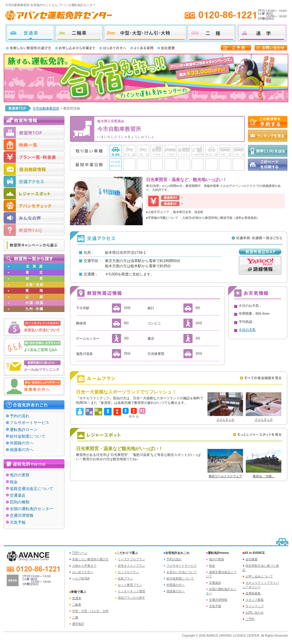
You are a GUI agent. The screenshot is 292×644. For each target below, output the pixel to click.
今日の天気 (247, 330)
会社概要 (252, 559)
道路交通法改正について (31, 489)
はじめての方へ (83, 572)
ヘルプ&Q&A (81, 578)
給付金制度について (28, 436)
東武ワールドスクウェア (225, 476)
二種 (211, 33)
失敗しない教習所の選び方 (90, 559)
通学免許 (78, 624)
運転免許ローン (24, 430)
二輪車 (79, 33)
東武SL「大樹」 (264, 476)
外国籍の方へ (22, 443)
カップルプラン (128, 572)
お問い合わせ (255, 612)
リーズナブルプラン (131, 559)
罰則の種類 (20, 502)
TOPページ (80, 553)
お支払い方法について (182, 572)
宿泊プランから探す (131, 598)
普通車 (30, 33)
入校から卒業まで (84, 566)
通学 (262, 33)
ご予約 (250, 619)
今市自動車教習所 (46, 108)
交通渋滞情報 (22, 515)
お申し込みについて (259, 576)
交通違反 (18, 495)
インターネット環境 (131, 591)
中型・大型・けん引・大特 (145, 33)
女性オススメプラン (131, 566)
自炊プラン (125, 578)
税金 (14, 482)
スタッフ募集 (255, 600)
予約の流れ (20, 416)
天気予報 (18, 522)
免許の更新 (20, 475)
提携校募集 (253, 593)
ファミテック (225, 420)
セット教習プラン (130, 585)
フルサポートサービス (30, 423)
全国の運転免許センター (31, 509)
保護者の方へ (22, 450)
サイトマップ (255, 606)
